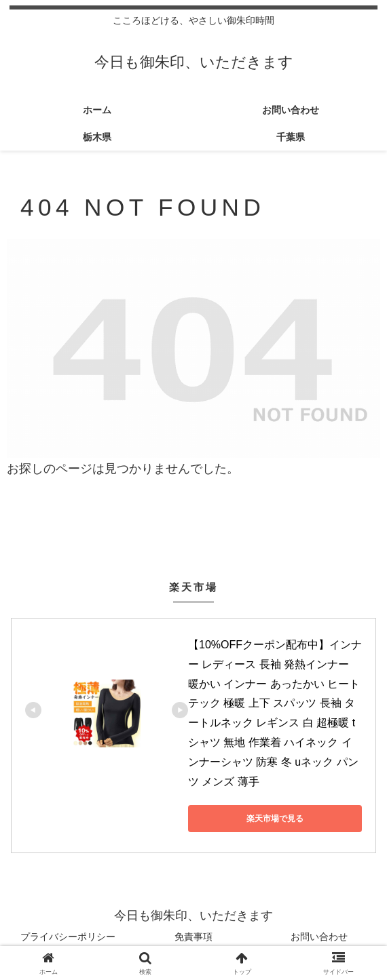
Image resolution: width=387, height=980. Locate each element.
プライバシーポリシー (68, 937)
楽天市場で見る (275, 819)
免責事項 (193, 937)
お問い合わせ (319, 937)
